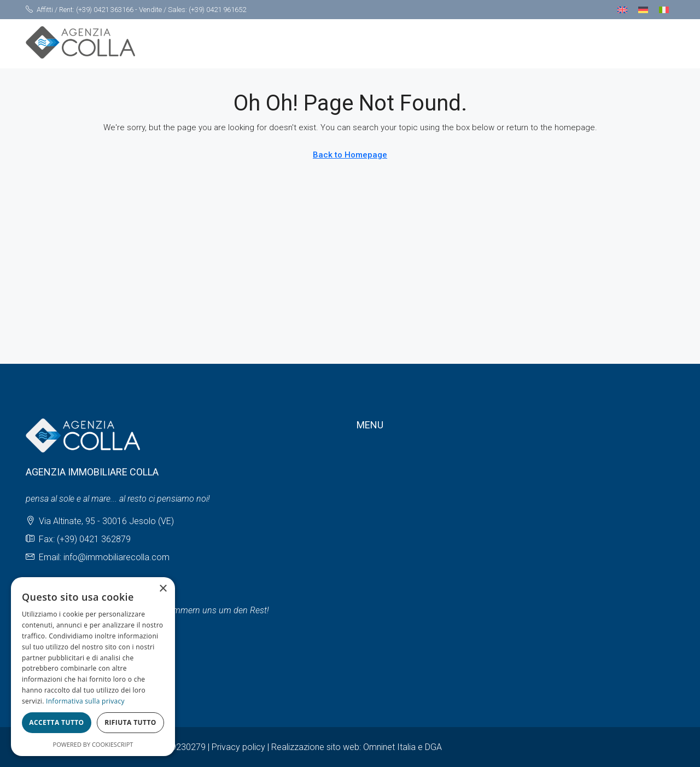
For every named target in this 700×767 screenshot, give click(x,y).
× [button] (163, 589)
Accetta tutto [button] (56, 722)
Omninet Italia (389, 747)
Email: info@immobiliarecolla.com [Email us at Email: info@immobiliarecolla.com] (104, 557)
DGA (433, 747)
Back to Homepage (350, 155)
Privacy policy (238, 747)
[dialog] (93, 667)
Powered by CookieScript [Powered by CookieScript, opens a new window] (93, 744)
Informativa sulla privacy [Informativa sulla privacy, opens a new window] (85, 701)
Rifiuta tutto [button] (130, 722)
